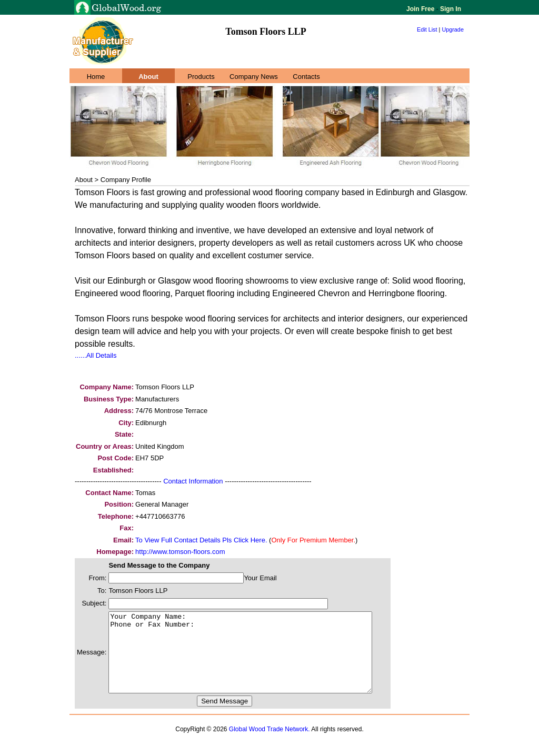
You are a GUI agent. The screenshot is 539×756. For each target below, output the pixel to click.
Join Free (421, 9)
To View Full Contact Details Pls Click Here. (201, 540)
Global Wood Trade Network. (269, 745)
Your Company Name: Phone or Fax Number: (256, 660)
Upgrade (453, 29)
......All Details (96, 355)
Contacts (306, 77)
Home (96, 77)
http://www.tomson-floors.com (180, 552)
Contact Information (193, 481)
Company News (254, 77)
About (148, 77)
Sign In (450, 9)
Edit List (427, 29)
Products (201, 77)
